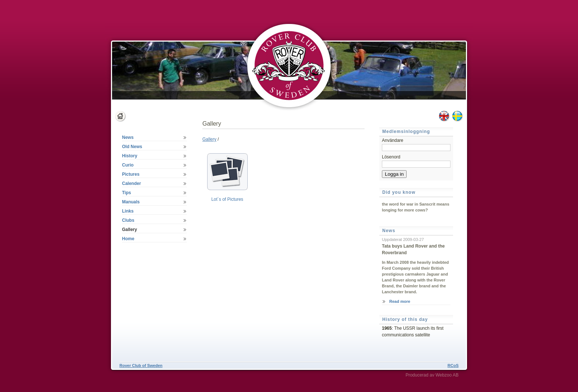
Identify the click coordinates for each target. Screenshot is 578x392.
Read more (400, 301)
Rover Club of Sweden (141, 365)
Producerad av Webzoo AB (432, 375)
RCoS (453, 365)
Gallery (209, 139)
